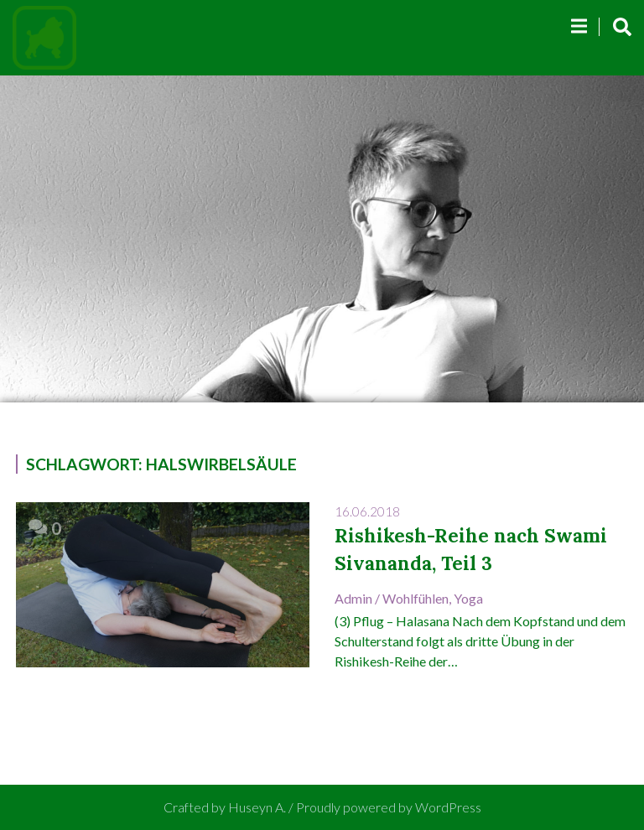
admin (353, 598)
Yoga (468, 598)
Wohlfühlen (415, 598)
